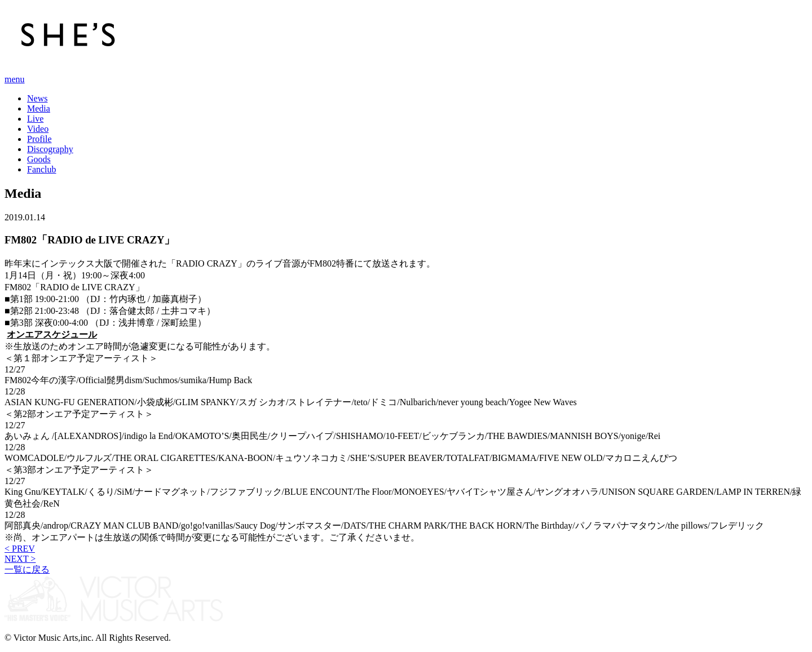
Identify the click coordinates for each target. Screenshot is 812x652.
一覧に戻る (27, 569)
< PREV (20, 549)
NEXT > (20, 559)
